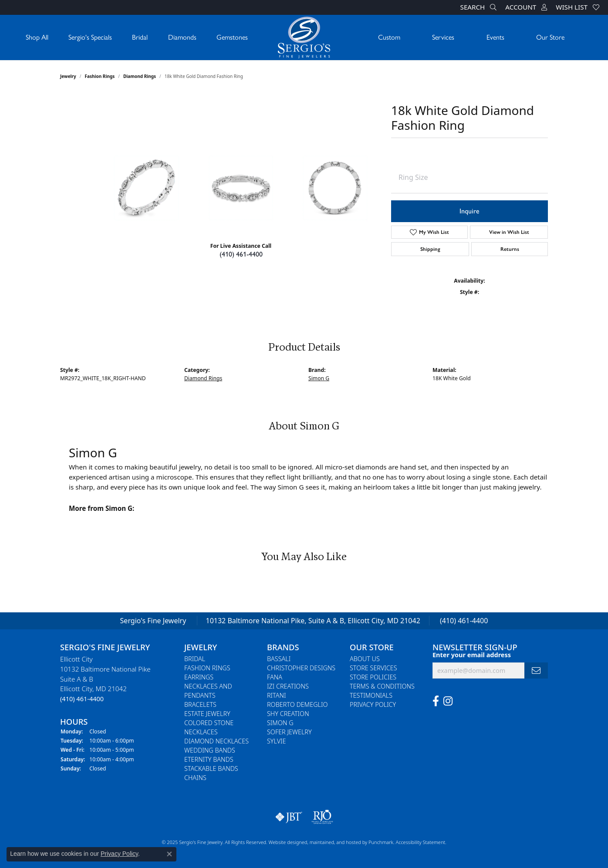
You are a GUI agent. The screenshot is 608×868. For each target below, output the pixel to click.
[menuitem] (289, 817)
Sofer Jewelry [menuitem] (289, 732)
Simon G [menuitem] (280, 723)
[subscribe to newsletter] (536, 670)
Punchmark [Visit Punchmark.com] (381, 843)
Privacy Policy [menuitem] (373, 705)
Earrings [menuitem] (199, 677)
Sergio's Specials (90, 37)
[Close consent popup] (169, 854)
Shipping (430, 249)
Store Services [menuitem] (373, 668)
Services (443, 37)
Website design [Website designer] (285, 843)
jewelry (68, 76)
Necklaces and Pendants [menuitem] (208, 691)
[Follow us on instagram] (448, 701)
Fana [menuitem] (275, 677)
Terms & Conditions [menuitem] (382, 687)
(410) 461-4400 (241, 254)
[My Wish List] (578, 7)
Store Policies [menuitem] (373, 677)
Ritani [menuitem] (276, 696)
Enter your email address (472, 655)
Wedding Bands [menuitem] (210, 751)
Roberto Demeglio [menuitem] (297, 705)
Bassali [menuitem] (279, 659)
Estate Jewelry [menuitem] (207, 714)
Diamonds (182, 37)
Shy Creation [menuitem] (288, 714)
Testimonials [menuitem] (371, 696)
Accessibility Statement (420, 843)
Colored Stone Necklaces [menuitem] (209, 728)
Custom (389, 37)
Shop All (37, 37)
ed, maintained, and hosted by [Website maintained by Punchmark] (335, 843)
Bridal (140, 37)
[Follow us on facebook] (436, 701)
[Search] (479, 7)
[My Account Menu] (526, 7)
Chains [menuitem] (195, 778)
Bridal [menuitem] (195, 659)
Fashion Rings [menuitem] (207, 668)
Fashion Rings (100, 76)
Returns (510, 249)
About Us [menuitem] (365, 659)
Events (495, 37)
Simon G (319, 378)
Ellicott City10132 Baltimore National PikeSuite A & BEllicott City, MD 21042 (105, 679)
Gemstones (232, 37)
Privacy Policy (119, 854)
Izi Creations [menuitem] (288, 687)
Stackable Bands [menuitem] (211, 769)
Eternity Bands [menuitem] (209, 760)
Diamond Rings (140, 76)
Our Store (550, 37)
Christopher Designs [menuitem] (301, 668)
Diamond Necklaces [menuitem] (216, 741)
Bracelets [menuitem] (200, 705)
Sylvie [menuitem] (276, 741)
